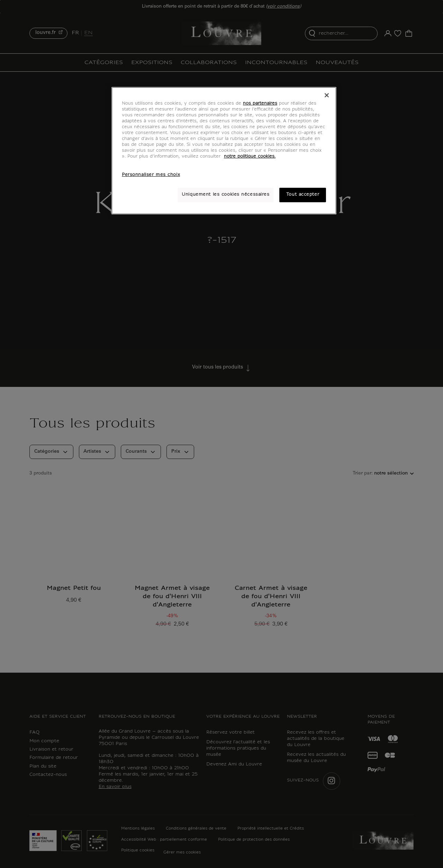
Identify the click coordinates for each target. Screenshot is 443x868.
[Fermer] (327, 95)
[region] (224, 151)
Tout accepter (303, 195)
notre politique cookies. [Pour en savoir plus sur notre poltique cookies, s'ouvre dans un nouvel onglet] (250, 157)
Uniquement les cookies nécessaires (225, 195)
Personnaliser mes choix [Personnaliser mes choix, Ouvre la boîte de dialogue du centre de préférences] (151, 175)
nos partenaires (260, 104)
